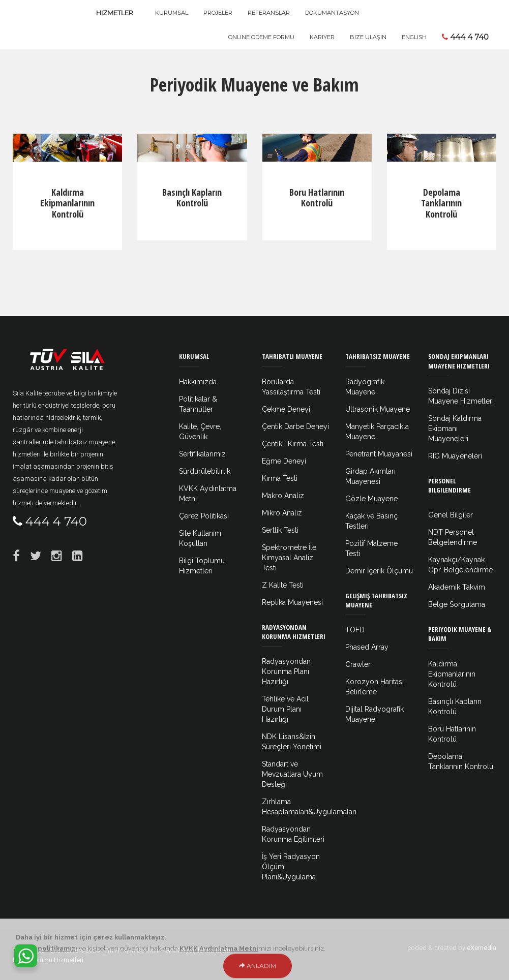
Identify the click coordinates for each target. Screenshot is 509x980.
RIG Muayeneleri (455, 456)
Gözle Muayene (371, 499)
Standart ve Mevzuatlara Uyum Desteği (292, 774)
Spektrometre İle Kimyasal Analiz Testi (289, 558)
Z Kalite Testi (283, 585)
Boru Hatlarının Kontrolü (317, 198)
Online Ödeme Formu (261, 37)
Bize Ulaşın (368, 37)
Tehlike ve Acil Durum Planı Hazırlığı (285, 709)
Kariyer (322, 37)
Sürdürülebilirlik (205, 471)
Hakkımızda (198, 382)
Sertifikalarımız (202, 454)
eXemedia (482, 948)
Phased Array (367, 647)
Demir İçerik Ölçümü (379, 571)
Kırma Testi (280, 478)
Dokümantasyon (332, 13)
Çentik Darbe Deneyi (295, 426)
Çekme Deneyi (286, 409)
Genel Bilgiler (451, 515)
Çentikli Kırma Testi (293, 444)
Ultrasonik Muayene (378, 409)
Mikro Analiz (282, 513)
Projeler (218, 13)
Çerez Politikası (204, 516)
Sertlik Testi (280, 530)
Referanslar (269, 13)
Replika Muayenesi (292, 602)
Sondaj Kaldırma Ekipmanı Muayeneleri (455, 428)
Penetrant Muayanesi (379, 454)
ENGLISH (414, 37)
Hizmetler (115, 13)
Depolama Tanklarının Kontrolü (441, 203)
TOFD (355, 630)
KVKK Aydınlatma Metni (198, 950)
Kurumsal (172, 13)
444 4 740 (465, 37)
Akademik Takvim (457, 587)
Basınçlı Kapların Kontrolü (192, 198)
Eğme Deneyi (284, 461)
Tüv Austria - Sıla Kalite (46, 950)
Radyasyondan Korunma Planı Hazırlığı (286, 671)
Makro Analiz (283, 496)
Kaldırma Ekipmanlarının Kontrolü (67, 203)
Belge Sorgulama (457, 604)
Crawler (358, 664)
